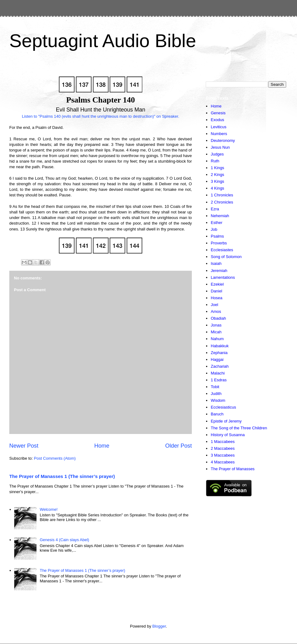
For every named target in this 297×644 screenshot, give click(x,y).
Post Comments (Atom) (55, 458)
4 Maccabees (223, 462)
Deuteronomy (223, 140)
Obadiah (218, 318)
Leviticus (219, 127)
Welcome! (49, 509)
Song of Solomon (226, 257)
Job (214, 229)
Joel (214, 305)
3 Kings (217, 181)
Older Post (179, 446)
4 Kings (217, 188)
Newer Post (24, 446)
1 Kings (217, 168)
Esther (217, 223)
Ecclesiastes (222, 250)
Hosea (217, 298)
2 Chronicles (222, 202)
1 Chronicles (222, 195)
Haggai (217, 359)
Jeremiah (219, 271)
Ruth (215, 161)
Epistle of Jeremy (226, 421)
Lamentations (223, 277)
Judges (217, 154)
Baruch (217, 414)
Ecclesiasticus (223, 407)
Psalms (217, 236)
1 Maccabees (223, 442)
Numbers (219, 134)
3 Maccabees (223, 455)
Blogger (159, 626)
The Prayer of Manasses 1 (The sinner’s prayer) (62, 476)
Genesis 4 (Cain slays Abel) (64, 540)
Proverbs (219, 243)
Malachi (218, 373)
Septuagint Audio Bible (103, 41)
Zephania (219, 353)
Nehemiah (220, 216)
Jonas (216, 325)
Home (102, 446)
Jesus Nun (220, 147)
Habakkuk (220, 346)
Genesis (218, 113)
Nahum (217, 339)
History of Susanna (228, 435)
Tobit (215, 387)
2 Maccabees (223, 448)
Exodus (217, 120)
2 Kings (217, 175)
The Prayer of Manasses (233, 469)
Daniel (216, 291)
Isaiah (216, 263)
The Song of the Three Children (239, 428)
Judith (216, 394)
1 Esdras (219, 380)
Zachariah (220, 366)
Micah (216, 332)
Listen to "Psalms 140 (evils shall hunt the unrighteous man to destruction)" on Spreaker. (101, 116)
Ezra (215, 209)
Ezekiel (217, 284)
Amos (216, 311)
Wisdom (218, 400)
